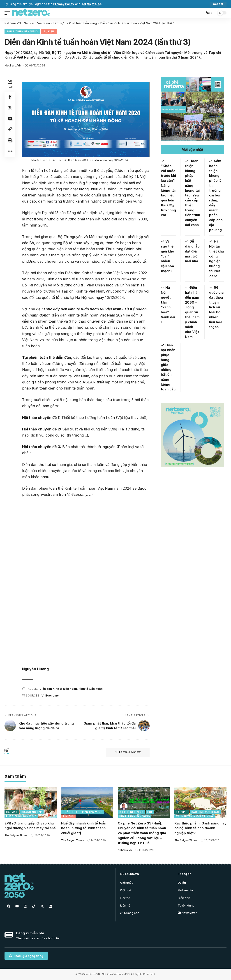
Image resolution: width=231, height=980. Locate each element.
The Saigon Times (16, 835)
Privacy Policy (64, 4)
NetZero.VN (13, 65)
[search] (200, 13)
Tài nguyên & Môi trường (195, 816)
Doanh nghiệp (32, 812)
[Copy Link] (10, 130)
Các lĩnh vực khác (205, 812)
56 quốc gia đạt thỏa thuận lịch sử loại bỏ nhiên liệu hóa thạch (216, 307)
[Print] (10, 140)
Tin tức (68, 816)
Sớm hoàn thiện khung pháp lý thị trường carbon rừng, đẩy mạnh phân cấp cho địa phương (216, 195)
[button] (193, 150)
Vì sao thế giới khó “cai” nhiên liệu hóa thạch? (167, 256)
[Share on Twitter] (10, 108)
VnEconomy (50, 695)
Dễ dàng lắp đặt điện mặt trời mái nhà (192, 251)
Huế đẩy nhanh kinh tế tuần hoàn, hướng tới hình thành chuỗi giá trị (84, 828)
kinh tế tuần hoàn (91, 689)
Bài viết (12, 812)
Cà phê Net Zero (131, 812)
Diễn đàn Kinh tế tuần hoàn (58, 689)
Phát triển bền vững (22, 32)
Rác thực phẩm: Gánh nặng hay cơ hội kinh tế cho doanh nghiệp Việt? (200, 828)
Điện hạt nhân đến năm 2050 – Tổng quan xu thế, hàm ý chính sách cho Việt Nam (192, 312)
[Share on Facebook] (10, 97)
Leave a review (128, 752)
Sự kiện (49, 32)
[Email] (10, 119)
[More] (10, 151)
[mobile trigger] (8, 13)
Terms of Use (91, 4)
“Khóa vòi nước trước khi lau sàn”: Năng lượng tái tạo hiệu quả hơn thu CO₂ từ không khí (168, 190)
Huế (65, 812)
